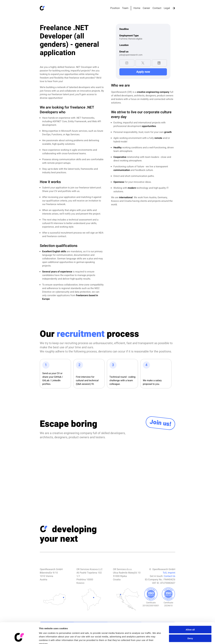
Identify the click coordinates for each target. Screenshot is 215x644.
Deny (190, 621)
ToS (165, 573)
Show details (156, 638)
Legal (167, 8)
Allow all (190, 612)
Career (146, 8)
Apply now (143, 72)
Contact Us (169, 576)
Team (125, 8)
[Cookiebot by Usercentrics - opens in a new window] (19, 638)
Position (115, 8)
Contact (157, 8)
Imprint (171, 573)
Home (137, 8)
